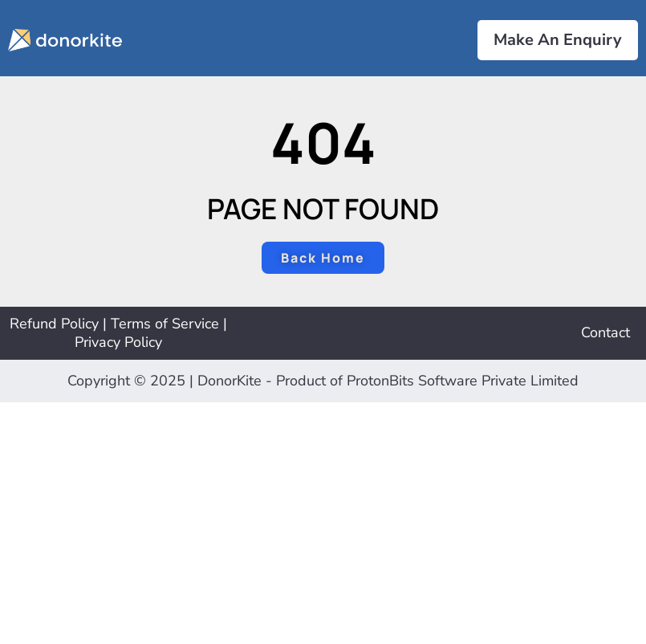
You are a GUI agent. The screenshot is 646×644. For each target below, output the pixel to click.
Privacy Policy (118, 342)
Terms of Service (165, 324)
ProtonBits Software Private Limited (463, 381)
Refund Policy (54, 324)
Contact (605, 332)
